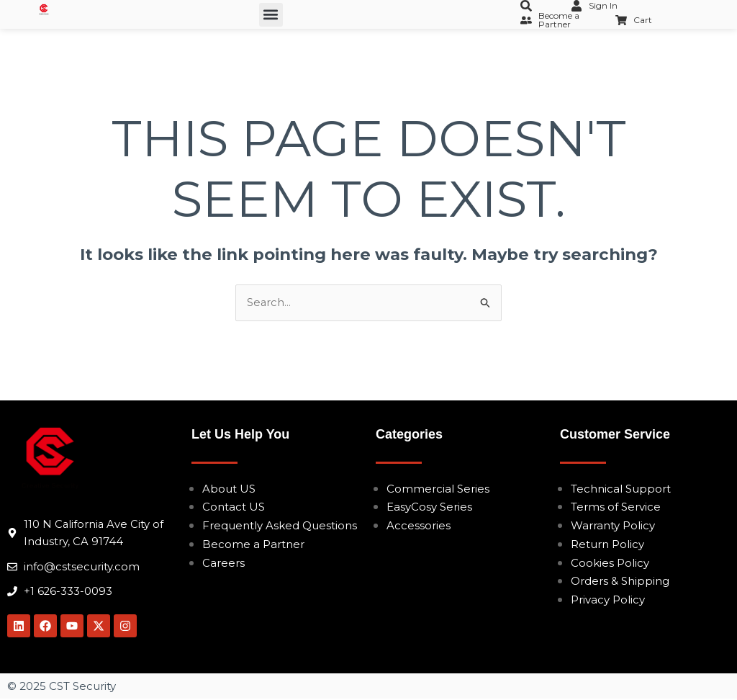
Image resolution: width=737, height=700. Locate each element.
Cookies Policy (610, 563)
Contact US (234, 507)
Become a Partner (253, 544)
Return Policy (607, 544)
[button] (271, 15)
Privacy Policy (608, 600)
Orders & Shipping (620, 582)
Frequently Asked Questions (280, 525)
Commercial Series (438, 489)
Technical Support (621, 489)
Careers (223, 563)
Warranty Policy (613, 525)
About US (229, 489)
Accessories (419, 525)
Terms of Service (616, 507)
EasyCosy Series (429, 507)
